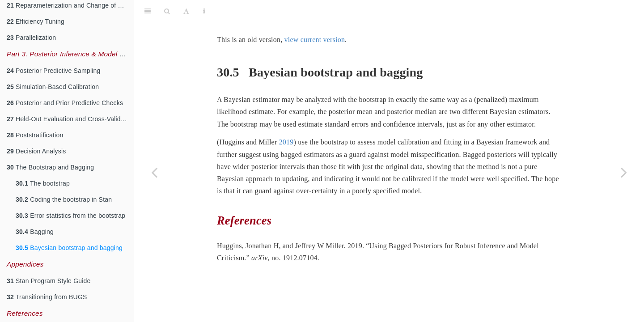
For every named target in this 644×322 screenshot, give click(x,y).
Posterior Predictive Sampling (54, 71)
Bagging (35, 232)
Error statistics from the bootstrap (70, 216)
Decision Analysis (36, 151)
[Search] (167, 11)
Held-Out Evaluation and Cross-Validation (70, 119)
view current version (315, 40)
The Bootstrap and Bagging (50, 167)
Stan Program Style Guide (49, 281)
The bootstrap (43, 183)
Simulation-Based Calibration (53, 87)
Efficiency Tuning (36, 21)
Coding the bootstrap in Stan (64, 199)
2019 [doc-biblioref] (286, 142)
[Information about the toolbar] (204, 11)
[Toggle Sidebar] (148, 11)
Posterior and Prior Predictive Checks (65, 103)
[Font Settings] (186, 11)
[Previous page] (154, 172)
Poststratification (35, 135)
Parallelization (31, 38)
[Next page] (624, 172)
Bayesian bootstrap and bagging (69, 248)
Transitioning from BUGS (47, 297)
